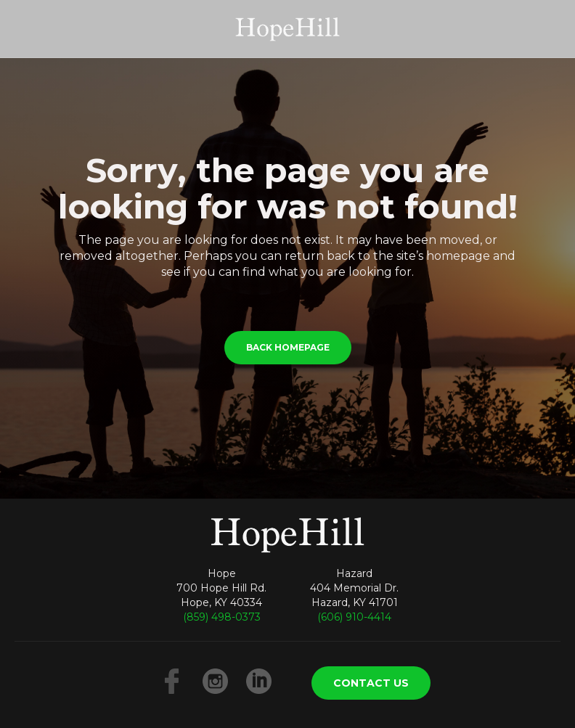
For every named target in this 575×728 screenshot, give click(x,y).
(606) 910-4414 (354, 617)
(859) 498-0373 (222, 617)
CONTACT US (371, 683)
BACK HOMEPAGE (288, 347)
